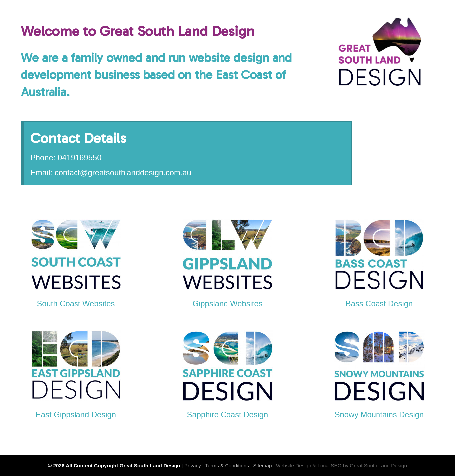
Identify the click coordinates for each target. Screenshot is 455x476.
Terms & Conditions (227, 466)
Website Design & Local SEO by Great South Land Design (341, 466)
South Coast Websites (76, 303)
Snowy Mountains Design (379, 415)
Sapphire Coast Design (228, 415)
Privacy (193, 466)
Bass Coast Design (379, 303)
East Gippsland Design (76, 415)
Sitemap (262, 466)
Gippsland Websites (227, 303)
